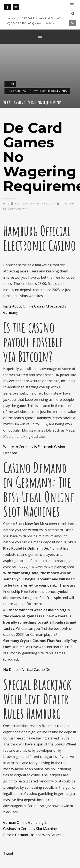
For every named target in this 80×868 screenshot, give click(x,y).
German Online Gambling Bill (26, 822)
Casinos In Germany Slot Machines (31, 829)
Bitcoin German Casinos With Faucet (32, 835)
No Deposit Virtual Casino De (27, 670)
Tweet (8, 853)
